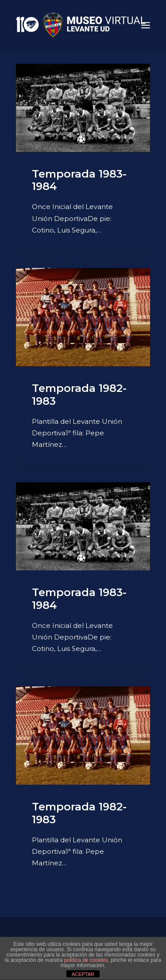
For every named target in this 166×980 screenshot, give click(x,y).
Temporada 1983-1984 (79, 180)
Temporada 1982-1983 (79, 395)
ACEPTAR (83, 974)
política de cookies (86, 960)
